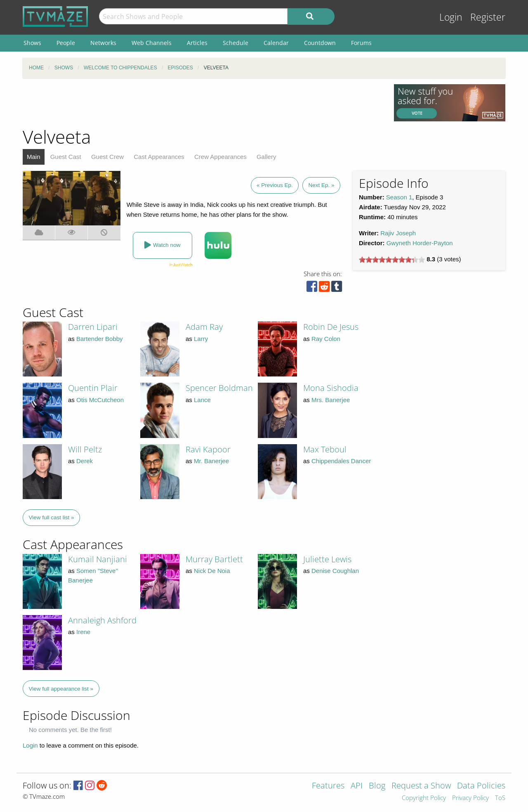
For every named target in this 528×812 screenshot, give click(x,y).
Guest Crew (107, 157)
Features (328, 786)
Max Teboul (325, 449)
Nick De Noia (212, 571)
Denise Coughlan (335, 571)
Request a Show (421, 786)
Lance (202, 400)
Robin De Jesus (331, 327)
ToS (500, 798)
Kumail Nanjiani (98, 559)
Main (34, 157)
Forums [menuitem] (361, 43)
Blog (377, 786)
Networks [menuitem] (103, 43)
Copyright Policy (424, 798)
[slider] (392, 260)
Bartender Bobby (100, 339)
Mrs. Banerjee (331, 400)
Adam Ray (204, 327)
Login (451, 17)
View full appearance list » (61, 689)
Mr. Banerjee (211, 461)
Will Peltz (85, 449)
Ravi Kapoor (208, 449)
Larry (201, 339)
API (357, 786)
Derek (85, 461)
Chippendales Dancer (341, 461)
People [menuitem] (66, 43)
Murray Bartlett (214, 559)
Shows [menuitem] (32, 43)
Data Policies (481, 786)
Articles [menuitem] (197, 43)
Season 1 (399, 197)
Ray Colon (326, 339)
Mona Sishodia (331, 388)
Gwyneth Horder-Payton (420, 243)
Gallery (266, 157)
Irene (83, 632)
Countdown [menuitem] (320, 43)
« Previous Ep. (275, 185)
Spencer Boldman (219, 388)
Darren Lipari (93, 327)
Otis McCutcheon (100, 400)
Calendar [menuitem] (276, 43)
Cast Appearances (159, 157)
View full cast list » (52, 517)
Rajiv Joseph (398, 233)
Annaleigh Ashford (102, 620)
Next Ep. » (321, 185)
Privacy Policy (470, 798)
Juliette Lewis (327, 559)
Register (488, 17)
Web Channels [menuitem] (152, 43)
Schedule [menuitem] (236, 43)
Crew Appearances (220, 157)
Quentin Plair (93, 388)
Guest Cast (66, 157)
